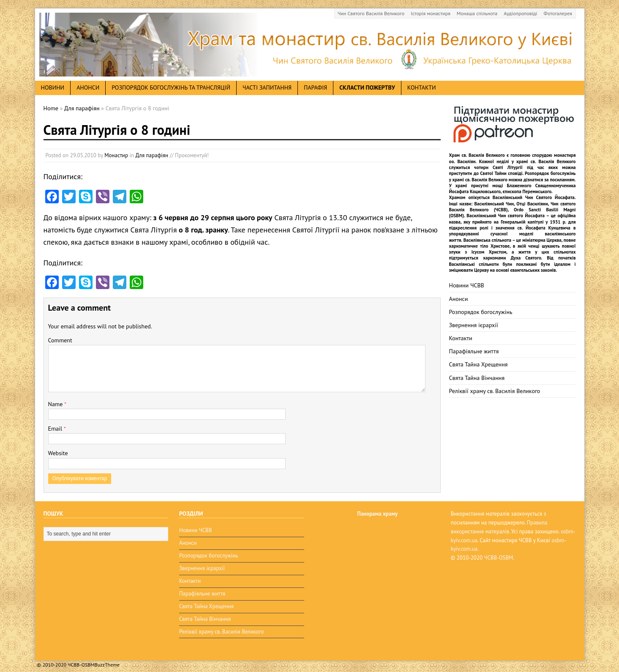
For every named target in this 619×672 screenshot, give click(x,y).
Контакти (422, 87)
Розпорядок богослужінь (481, 312)
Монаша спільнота (477, 13)
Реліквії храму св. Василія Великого (495, 391)
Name (56, 404)
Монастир (116, 155)
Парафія (315, 87)
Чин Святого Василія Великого (371, 13)
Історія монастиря (431, 13)
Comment (60, 340)
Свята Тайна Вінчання (477, 378)
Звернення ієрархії (474, 325)
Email (56, 429)
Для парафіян (152, 155)
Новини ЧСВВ (467, 285)
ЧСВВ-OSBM (499, 558)
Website (58, 453)
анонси (88, 87)
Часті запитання (267, 87)
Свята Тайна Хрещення (479, 364)
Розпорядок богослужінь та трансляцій (171, 87)
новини (53, 87)
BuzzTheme (107, 659)
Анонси (459, 299)
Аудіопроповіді (520, 13)
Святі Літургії (508, 167)
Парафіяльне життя (474, 351)
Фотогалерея (558, 13)
